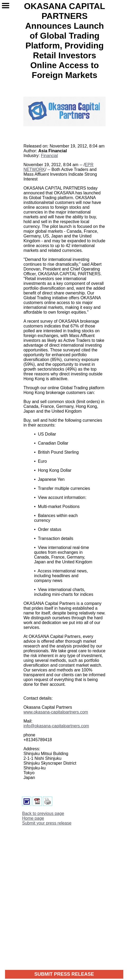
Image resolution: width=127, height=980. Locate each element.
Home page (33, 818)
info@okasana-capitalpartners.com (56, 726)
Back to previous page (43, 813)
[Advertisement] (63, 894)
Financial (49, 156)
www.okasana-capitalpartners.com (56, 712)
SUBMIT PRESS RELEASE (64, 974)
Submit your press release (47, 823)
